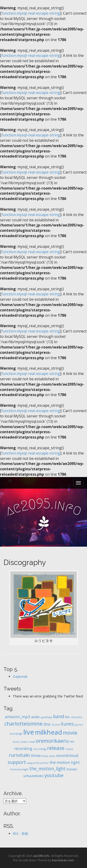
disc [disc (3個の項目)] (47, 724)
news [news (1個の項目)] (32, 742)
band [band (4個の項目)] (59, 716)
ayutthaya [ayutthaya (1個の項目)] (46, 717)
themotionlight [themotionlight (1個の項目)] (19, 769)
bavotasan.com (63, 860)
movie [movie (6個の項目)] (70, 733)
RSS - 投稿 (20, 834)
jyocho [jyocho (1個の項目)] (79, 725)
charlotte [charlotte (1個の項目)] (76, 717)
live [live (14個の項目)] (29, 732)
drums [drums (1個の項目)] (56, 725)
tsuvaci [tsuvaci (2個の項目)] (72, 769)
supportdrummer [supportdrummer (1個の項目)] (38, 763)
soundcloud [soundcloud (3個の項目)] (67, 755)
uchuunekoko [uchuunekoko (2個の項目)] (34, 776)
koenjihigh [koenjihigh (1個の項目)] (16, 734)
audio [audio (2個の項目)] (35, 717)
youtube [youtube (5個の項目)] (54, 775)
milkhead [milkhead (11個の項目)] (48, 732)
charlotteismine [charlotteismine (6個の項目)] (23, 724)
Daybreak (20, 676)
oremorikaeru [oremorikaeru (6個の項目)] (52, 741)
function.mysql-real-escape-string (31, 13)
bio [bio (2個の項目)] (67, 717)
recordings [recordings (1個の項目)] (40, 749)
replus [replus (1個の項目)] (69, 749)
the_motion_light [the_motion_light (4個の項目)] (47, 769)
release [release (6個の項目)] (56, 748)
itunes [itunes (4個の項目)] (67, 724)
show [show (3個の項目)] (36, 755)
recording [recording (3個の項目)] (23, 748)
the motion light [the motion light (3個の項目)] (65, 762)
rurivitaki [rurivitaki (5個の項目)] (19, 755)
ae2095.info (41, 856)
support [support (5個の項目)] (17, 762)
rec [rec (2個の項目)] (72, 741)
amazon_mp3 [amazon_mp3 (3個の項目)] (18, 717)
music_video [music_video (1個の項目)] (20, 742)
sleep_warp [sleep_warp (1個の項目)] (48, 756)
